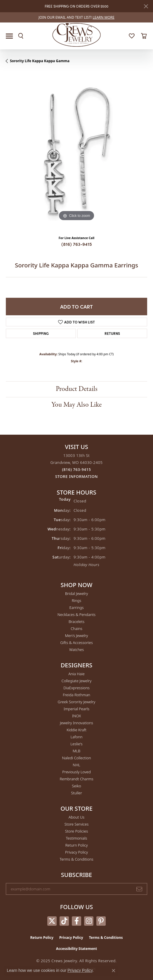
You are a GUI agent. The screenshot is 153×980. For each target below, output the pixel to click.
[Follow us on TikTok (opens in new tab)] (64, 921)
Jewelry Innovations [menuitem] (76, 723)
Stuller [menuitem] (76, 793)
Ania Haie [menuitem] (76, 674)
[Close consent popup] (114, 971)
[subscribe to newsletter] (139, 889)
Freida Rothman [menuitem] (76, 695)
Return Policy (77, 845)
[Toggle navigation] (9, 36)
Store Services (77, 824)
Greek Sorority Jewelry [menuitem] (77, 702)
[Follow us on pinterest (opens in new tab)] (101, 921)
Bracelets (76, 622)
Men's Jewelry (77, 636)
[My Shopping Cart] (144, 36)
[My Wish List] (132, 36)
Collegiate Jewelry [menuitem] (77, 681)
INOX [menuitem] (76, 716)
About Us (76, 817)
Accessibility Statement (76, 949)
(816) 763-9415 (77, 244)
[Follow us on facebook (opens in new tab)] (76, 921)
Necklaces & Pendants (76, 615)
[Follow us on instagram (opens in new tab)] (89, 921)
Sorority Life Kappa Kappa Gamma (40, 61)
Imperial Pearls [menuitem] (76, 709)
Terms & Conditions (76, 859)
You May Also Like (76, 405)
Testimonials (77, 838)
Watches (76, 650)
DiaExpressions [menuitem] (76, 688)
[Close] (146, 6)
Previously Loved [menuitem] (76, 772)
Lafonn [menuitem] (77, 737)
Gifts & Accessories (76, 643)
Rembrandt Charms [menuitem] (76, 779)
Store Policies (76, 831)
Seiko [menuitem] (76, 786)
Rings (76, 600)
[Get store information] (76, 477)
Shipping (41, 333)
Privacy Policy (76, 852)
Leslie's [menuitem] (76, 744)
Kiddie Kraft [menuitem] (76, 730)
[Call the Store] (77, 469)
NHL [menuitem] (76, 765)
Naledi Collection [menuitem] (77, 758)
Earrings (76, 608)
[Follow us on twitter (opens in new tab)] (52, 921)
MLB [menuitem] (76, 751)
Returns (112, 333)
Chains (76, 629)
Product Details (77, 389)
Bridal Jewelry (77, 593)
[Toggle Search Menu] (21, 36)
